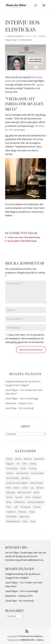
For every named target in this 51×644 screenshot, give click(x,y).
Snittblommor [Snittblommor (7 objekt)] (20, 502)
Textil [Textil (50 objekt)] (16, 507)
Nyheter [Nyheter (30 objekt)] (9, 497)
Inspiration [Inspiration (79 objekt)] (25, 478)
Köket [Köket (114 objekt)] (8, 488)
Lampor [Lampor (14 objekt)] (25, 488)
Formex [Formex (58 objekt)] (23, 468)
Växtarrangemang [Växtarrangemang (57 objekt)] (13, 521)
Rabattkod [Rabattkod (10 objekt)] (37, 497)
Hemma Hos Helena (31, 636)
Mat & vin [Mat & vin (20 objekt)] (40, 488)
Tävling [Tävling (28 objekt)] (32, 512)
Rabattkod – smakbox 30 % (19, 403)
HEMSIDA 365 (27, 640)
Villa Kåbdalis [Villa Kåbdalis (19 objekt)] (11, 517)
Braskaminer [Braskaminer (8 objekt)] (39, 459)
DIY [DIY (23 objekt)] (18, 464)
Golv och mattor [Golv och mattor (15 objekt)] (37, 473)
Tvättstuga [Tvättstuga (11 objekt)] (22, 512)
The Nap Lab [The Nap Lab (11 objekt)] (26, 507)
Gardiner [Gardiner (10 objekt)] (10, 473)
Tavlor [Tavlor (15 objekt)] (9, 507)
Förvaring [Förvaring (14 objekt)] (33, 468)
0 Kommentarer (26, 40)
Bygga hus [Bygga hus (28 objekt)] (10, 464)
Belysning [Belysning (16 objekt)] (28, 459)
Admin (40, 640)
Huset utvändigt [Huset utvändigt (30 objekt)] (12, 478)
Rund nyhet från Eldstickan (22, 241)
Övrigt (14, 40)
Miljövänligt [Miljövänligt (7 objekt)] (11, 493)
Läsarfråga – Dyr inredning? (20, 408)
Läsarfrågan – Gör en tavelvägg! (22, 398)
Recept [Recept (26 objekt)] (9, 502)
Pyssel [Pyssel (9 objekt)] (28, 497)
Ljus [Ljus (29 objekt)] (32, 488)
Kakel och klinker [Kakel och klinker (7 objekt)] (37, 483)
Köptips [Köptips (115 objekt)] (16, 488)
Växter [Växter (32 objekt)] (25, 521)
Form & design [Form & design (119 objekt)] (12, 468)
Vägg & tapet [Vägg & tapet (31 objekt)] (24, 517)
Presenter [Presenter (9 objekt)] (19, 497)
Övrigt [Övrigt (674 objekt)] (33, 521)
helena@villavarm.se (33, 560)
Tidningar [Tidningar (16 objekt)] (37, 507)
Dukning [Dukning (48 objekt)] (33, 464)
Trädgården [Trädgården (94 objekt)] (11, 512)
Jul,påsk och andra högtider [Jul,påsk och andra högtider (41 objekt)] (17, 483)
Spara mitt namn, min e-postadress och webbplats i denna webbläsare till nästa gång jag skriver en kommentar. (25, 338)
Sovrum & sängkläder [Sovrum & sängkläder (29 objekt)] (36, 502)
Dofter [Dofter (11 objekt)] (25, 464)
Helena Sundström (16, 36)
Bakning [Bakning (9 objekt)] (18, 459)
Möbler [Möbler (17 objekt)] (37, 493)
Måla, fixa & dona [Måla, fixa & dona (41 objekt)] (24, 493)
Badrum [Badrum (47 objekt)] (9, 459)
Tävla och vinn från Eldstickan (24, 237)
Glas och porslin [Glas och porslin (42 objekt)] (22, 473)
